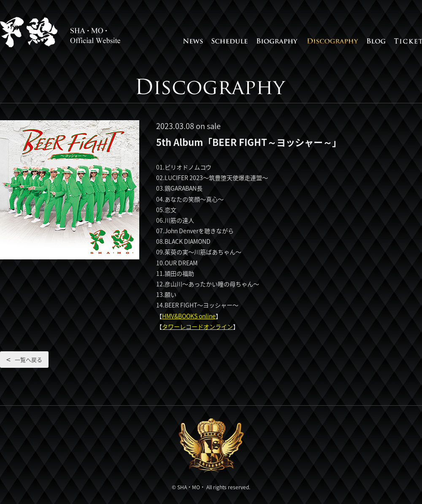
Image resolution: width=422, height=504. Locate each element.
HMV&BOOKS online (189, 316)
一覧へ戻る (28, 360)
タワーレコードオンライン (197, 326)
